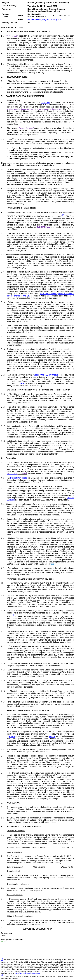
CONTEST (46, 103)
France (12, 737)
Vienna (52, 737)
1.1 (4, 36)
